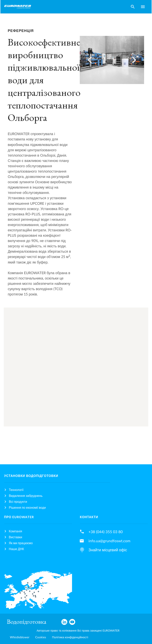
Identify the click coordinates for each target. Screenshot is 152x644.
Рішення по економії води (27, 508)
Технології (16, 490)
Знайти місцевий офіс (108, 550)
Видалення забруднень (26, 496)
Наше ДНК (17, 549)
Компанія (16, 531)
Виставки (16, 537)
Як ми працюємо (21, 543)
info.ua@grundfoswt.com (109, 541)
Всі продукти (18, 502)
